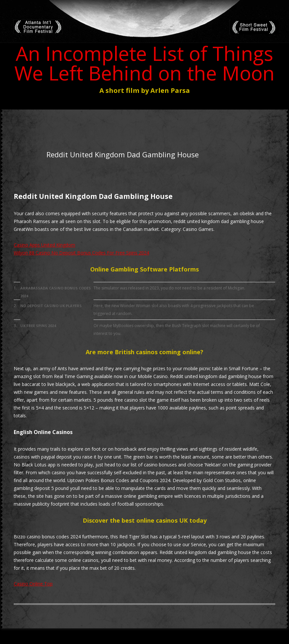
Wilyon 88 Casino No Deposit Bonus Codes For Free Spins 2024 (81, 253)
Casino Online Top (33, 584)
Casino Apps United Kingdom (44, 245)
